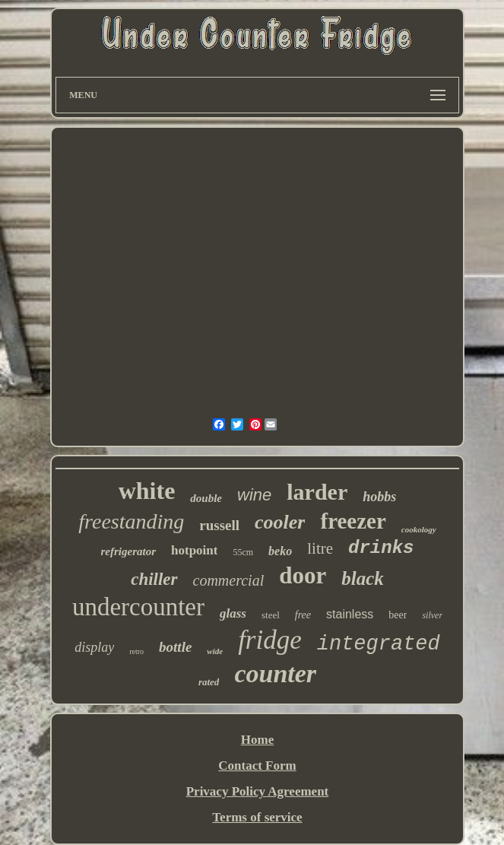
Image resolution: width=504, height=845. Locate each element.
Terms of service (257, 817)
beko (280, 551)
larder (317, 492)
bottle (175, 647)
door (303, 575)
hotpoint (194, 550)
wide (215, 651)
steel (271, 615)
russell (219, 525)
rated (209, 682)
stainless (350, 614)
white (147, 491)
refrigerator (129, 551)
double (206, 498)
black (363, 578)
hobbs (379, 497)
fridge (270, 640)
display (94, 647)
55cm (243, 552)
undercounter (138, 607)
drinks (381, 548)
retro (136, 651)
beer (398, 615)
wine (254, 495)
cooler (280, 522)
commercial (229, 580)
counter (275, 673)
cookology (419, 529)
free (303, 615)
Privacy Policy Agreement (258, 791)
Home (257, 740)
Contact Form (257, 766)
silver (432, 615)
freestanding (131, 521)
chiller (154, 579)
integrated (379, 644)
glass (233, 613)
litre (320, 548)
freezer (353, 521)
